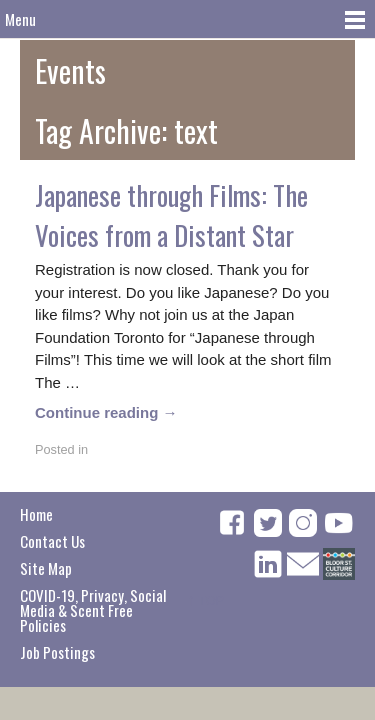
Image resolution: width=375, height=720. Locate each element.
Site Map (46, 568)
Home (36, 514)
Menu (20, 19)
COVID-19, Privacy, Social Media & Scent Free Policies (93, 610)
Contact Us (52, 541)
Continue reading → (106, 412)
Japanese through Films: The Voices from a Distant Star (171, 215)
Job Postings (57, 652)
